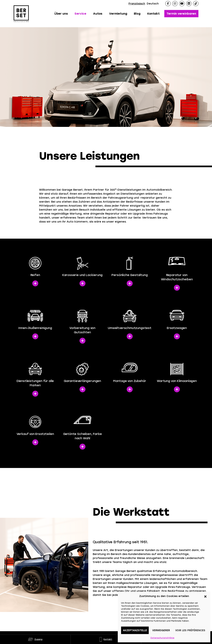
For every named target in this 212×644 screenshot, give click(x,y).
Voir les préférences (190, 630)
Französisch (137, 4)
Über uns (61, 14)
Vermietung (118, 14)
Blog (137, 14)
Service (80, 14)
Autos (98, 14)
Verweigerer (161, 630)
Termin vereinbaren (181, 14)
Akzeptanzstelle (135, 630)
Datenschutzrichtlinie (162, 638)
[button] (205, 596)
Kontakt (153, 14)
